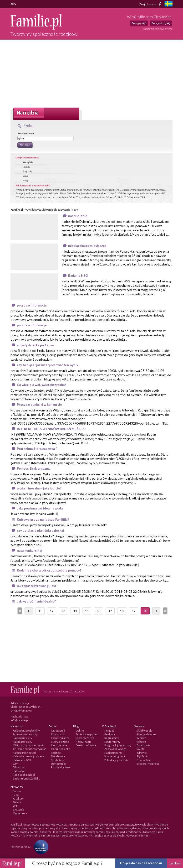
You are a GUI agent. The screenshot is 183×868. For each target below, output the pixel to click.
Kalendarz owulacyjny (26, 730)
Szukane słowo (26, 133)
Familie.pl (17, 210)
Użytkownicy (59, 764)
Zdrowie (142, 753)
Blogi (25, 180)
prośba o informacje (32, 305)
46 (98, 611)
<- (29, 611)
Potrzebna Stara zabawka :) (37, 449)
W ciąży (141, 738)
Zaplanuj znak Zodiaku (27, 778)
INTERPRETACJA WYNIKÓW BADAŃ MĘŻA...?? (51, 429)
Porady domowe (61, 767)
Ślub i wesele (59, 745)
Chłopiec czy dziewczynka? (29, 749)
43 (63, 611)
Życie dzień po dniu (87, 734)
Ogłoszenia (58, 730)
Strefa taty (57, 760)
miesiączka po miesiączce (87, 246)
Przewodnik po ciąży (25, 734)
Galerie (18, 802)
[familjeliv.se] (168, 4)
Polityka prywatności (117, 760)
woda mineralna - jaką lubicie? (39, 488)
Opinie (80, 730)
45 (87, 611)
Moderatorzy (112, 742)
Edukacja (18, 767)
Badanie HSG (78, 275)
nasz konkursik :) (29, 551)
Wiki (25, 176)
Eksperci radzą (60, 738)
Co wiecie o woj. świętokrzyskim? (41, 385)
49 (133, 611)
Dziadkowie (58, 756)
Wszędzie (28, 162)
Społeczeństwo (85, 738)
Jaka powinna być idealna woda (40, 508)
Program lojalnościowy (118, 745)
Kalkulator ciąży (23, 742)
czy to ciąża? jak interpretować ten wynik (48, 365)
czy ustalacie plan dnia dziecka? (41, 530)
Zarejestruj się (161, 23)
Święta (140, 749)
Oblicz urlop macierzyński (28, 745)
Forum (26, 167)
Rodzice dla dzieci (24, 775)
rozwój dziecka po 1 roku (36, 345)
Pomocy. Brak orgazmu (34, 468)
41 (40, 611)
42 (52, 611)
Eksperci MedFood (148, 764)
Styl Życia (142, 756)
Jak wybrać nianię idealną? (36, 601)
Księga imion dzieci (24, 753)
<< (19, 611)
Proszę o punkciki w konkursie (39, 405)
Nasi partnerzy (113, 753)
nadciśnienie (78, 216)
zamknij (175, 863)
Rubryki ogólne (60, 742)
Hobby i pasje (84, 742)
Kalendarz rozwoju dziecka (29, 756)
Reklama (110, 734)
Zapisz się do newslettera (158, 29)
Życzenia (18, 809)
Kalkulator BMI (22, 760)
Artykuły (27, 171)
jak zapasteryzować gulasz (37, 586)
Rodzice (56, 753)
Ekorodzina (58, 734)
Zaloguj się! (139, 23)
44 (75, 611)
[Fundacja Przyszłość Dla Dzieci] (40, 846)
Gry (15, 764)
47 (110, 611)
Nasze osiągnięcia (115, 756)
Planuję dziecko (61, 749)
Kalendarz (19, 771)
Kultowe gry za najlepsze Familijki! (43, 520)
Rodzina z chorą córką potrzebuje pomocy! (49, 570)
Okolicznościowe (86, 745)
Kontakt (109, 730)
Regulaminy (112, 738)
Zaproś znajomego (115, 749)
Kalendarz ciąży (23, 738)
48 (122, 611)
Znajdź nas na (151, 4)
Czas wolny (143, 760)
